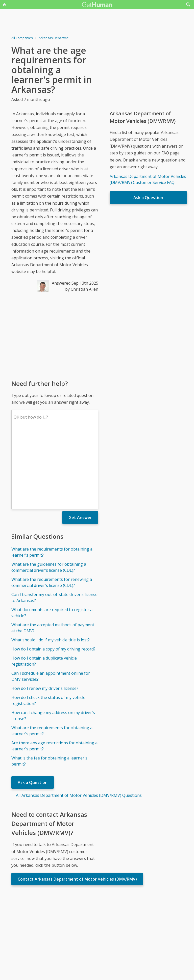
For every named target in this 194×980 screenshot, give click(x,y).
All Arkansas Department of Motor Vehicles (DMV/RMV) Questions (79, 721)
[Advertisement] (55, 336)
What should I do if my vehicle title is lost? (51, 566)
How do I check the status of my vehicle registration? (48, 626)
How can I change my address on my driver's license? (53, 641)
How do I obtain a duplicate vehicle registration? (44, 587)
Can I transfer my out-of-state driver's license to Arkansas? (54, 523)
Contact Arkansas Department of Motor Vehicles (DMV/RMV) (77, 805)
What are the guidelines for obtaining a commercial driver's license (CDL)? (49, 493)
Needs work (127, 923)
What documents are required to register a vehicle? (52, 538)
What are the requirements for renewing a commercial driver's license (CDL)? (52, 508)
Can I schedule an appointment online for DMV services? (51, 602)
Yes (108, 923)
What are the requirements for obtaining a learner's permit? (52, 478)
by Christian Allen (82, 289)
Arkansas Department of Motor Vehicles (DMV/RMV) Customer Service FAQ (148, 179)
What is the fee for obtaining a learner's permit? (49, 687)
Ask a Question (33, 708)
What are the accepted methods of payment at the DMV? (53, 554)
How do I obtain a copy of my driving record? (53, 575)
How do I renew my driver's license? (45, 614)
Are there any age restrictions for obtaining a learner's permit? (54, 672)
